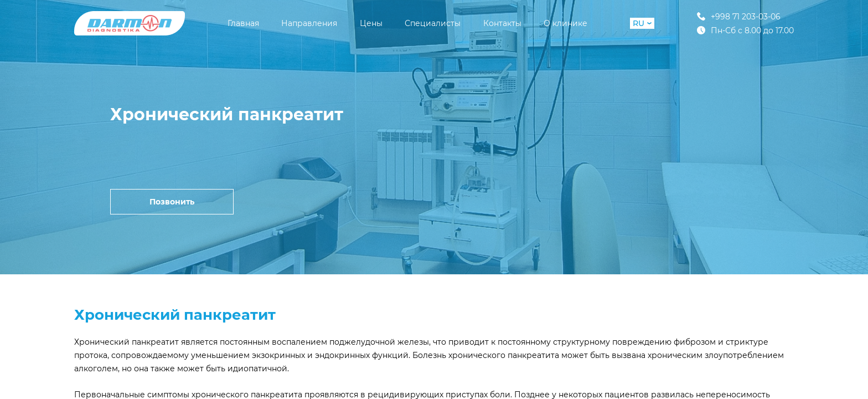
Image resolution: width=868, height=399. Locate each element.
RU (642, 23)
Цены (371, 23)
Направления (309, 23)
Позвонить (172, 202)
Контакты (502, 23)
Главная (243, 23)
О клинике (565, 23)
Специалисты (433, 23)
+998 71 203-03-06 (739, 16)
